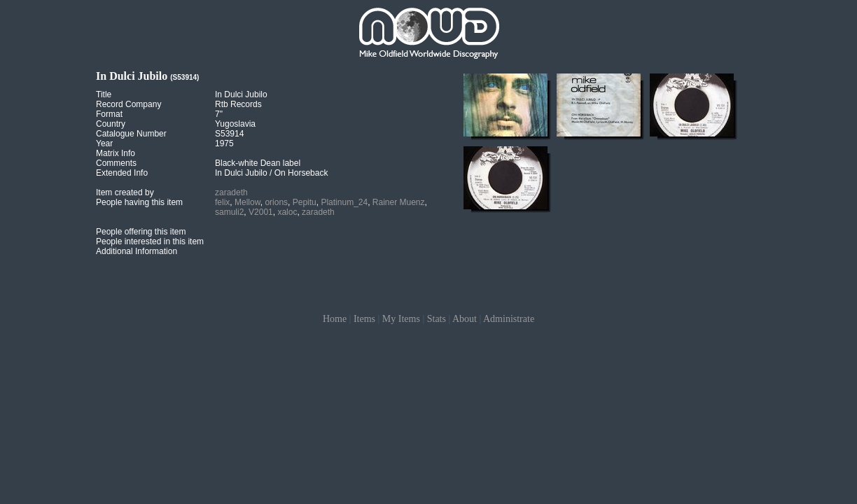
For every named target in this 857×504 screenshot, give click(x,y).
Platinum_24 (344, 202)
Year (104, 143)
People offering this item (141, 232)
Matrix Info (116, 153)
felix (222, 202)
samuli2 (229, 212)
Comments (116, 163)
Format (109, 114)
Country (111, 124)
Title (104, 94)
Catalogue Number (131, 134)
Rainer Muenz (399, 202)
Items (364, 319)
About (465, 319)
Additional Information (137, 251)
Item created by (125, 192)
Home (335, 319)
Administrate (509, 319)
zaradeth (231, 192)
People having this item (139, 202)
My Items (401, 319)
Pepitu (305, 202)
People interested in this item (150, 241)
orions (276, 202)
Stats (437, 319)
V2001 (261, 212)
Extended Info (122, 173)
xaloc (287, 212)
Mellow (248, 202)
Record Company (128, 104)
